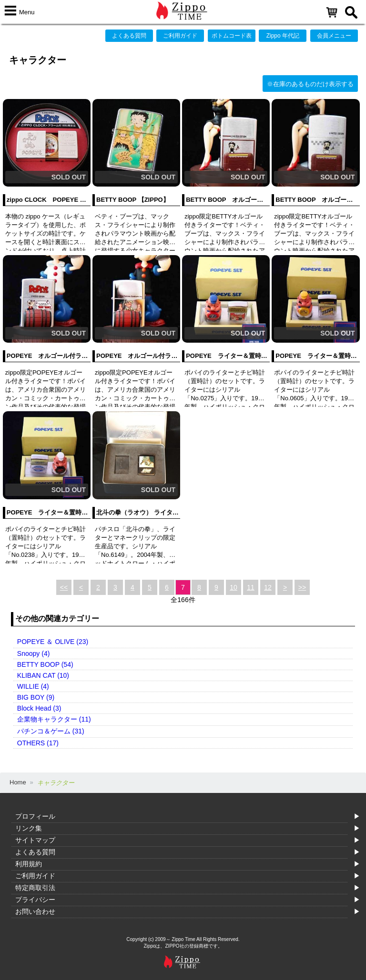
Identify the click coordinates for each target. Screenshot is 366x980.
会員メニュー (334, 36)
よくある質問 (129, 36)
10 (234, 587)
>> (302, 587)
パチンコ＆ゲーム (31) (51, 731)
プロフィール (35, 816)
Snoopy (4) (33, 653)
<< (64, 587)
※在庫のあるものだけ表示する (310, 84)
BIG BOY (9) (36, 697)
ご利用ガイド (180, 36)
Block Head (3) (39, 708)
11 (251, 587)
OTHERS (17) (38, 743)
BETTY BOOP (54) (45, 664)
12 (268, 587)
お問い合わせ (35, 911)
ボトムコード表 (232, 36)
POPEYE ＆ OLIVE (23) (53, 642)
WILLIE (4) (33, 686)
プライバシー (35, 900)
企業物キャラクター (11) (54, 719)
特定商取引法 (35, 888)
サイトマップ (35, 840)
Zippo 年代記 (283, 36)
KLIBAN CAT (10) (43, 675)
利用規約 (29, 864)
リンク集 (29, 828)
